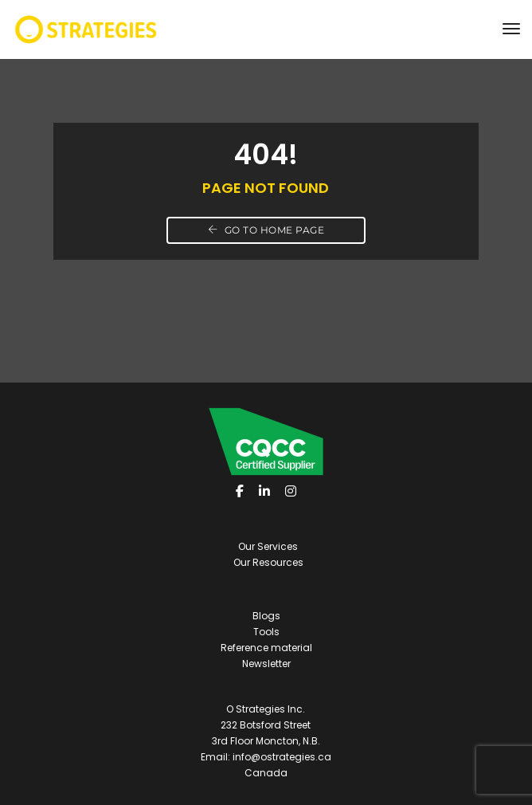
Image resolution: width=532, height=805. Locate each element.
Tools (266, 632)
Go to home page (266, 230)
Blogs (266, 616)
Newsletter (266, 664)
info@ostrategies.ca (282, 757)
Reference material (266, 648)
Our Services (268, 546)
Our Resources (268, 562)
